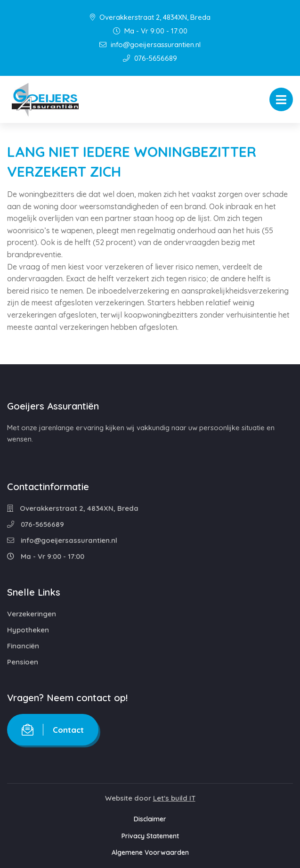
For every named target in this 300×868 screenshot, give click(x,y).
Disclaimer (150, 819)
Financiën (23, 646)
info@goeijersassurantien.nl (150, 45)
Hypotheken (28, 630)
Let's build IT (174, 798)
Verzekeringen (32, 614)
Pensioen (23, 662)
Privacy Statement (150, 836)
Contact (53, 730)
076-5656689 (150, 58)
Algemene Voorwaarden (150, 852)
